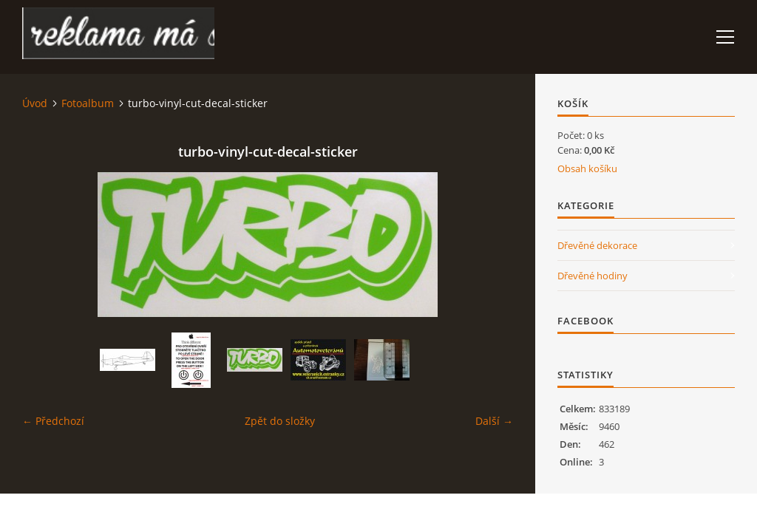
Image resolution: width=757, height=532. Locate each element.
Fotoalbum (88, 103)
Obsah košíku (587, 168)
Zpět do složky (280, 421)
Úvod (35, 103)
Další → (494, 421)
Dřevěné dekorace (597, 245)
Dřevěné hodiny (593, 276)
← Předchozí (53, 421)
